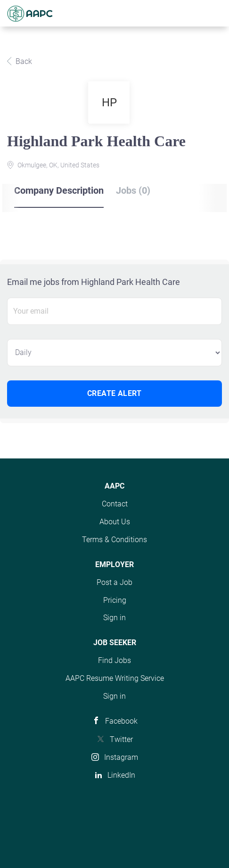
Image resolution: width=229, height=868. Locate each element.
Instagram (121, 757)
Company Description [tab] (59, 190)
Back (23, 61)
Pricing (115, 600)
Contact (115, 504)
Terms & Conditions (114, 540)
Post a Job (114, 582)
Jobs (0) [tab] (133, 190)
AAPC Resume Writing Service (115, 678)
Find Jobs (114, 660)
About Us (115, 522)
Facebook (121, 721)
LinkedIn (121, 775)
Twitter (121, 739)
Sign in (114, 618)
